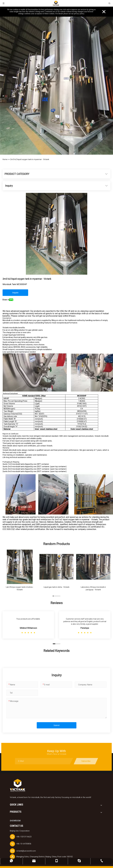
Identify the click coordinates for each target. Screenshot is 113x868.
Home (5, 159)
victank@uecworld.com (26, 851)
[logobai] (18, 785)
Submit (57, 725)
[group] (20, 571)
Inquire (15, 293)
